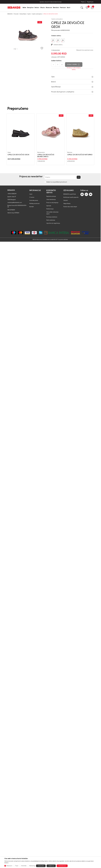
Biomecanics (41, 152)
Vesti (31, 194)
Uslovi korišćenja (51, 199)
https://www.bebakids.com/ (43, 239)
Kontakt (32, 207)
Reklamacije (50, 209)
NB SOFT (56, 239)
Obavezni (9, 866)
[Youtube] (91, 194)
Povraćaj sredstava (52, 217)
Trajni (17, 866)
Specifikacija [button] (72, 87)
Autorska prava (34, 200)
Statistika (24, 866)
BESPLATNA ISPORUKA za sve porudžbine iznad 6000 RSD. (50, 2)
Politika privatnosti (34, 204)
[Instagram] (86, 194)
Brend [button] (72, 82)
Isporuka (49, 206)
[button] (92, 8)
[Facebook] (82, 194)
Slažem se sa (57, 182)
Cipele (29, 14)
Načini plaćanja (51, 220)
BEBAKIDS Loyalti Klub (70, 194)
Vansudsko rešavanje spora (52, 213)
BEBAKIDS (10, 14)
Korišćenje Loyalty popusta (71, 197)
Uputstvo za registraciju (53, 223)
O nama (32, 197)
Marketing (32, 866)
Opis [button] (72, 77)
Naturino (70, 152)
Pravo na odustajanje (52, 203)
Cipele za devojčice (37, 14)
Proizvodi (16, 14)
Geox (9, 152)
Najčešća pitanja (51, 196)
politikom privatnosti (61, 182)
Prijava (83, 2)
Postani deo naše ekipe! (70, 207)
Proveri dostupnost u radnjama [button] (72, 92)
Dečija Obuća (23, 14)
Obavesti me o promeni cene (85, 50)
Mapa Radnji (67, 204)
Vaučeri (66, 200)
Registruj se (90, 2)
